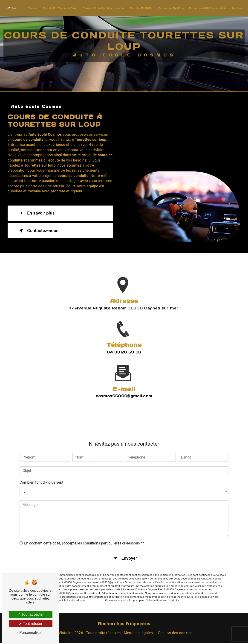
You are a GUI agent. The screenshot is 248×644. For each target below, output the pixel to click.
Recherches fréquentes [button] (124, 625)
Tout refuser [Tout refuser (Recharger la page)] (31, 624)
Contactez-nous (38, 232)
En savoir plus (36, 214)
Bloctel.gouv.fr (95, 590)
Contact (236, 8)
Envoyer (129, 548)
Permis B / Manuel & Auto (59, 8)
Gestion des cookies (175, 634)
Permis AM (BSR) (140, 8)
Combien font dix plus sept (41, 472)
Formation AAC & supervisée (206, 8)
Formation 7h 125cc (170, 8)
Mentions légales (138, 634)
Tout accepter (30, 614)
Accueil (31, 8)
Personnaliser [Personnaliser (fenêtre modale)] (31, 633)
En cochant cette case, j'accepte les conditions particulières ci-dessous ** (84, 533)
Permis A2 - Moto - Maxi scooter (102, 8)
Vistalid (65, 634)
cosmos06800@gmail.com (124, 386)
